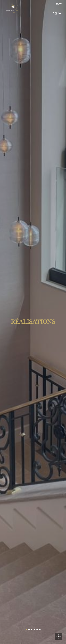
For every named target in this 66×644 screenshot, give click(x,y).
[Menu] (57, 4)
